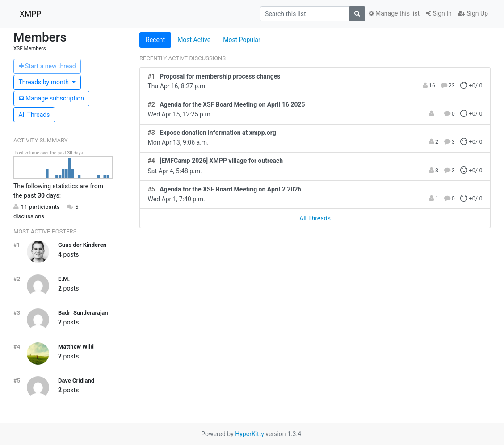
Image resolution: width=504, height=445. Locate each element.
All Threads (34, 115)
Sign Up (473, 13)
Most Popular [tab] (242, 40)
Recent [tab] (155, 40)
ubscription (52, 98)
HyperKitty (250, 434)
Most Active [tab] (194, 40)
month (45, 82)
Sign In (439, 13)
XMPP (30, 14)
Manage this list (394, 13)
